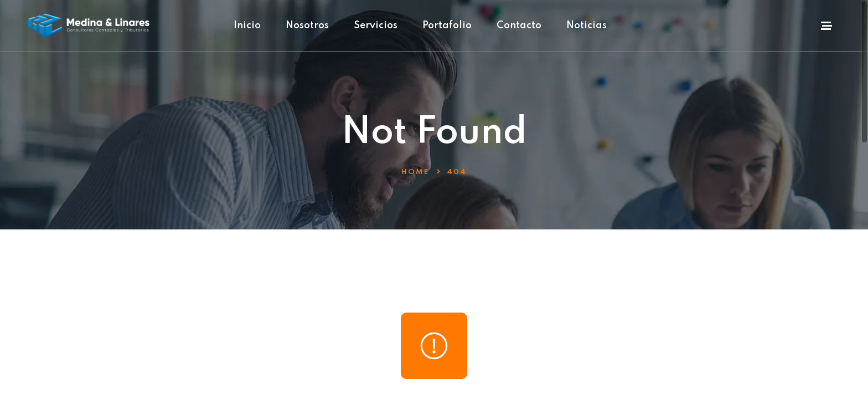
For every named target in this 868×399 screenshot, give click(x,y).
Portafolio (447, 25)
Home (415, 172)
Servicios (376, 25)
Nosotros (307, 25)
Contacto (519, 25)
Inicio (247, 25)
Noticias (587, 25)
